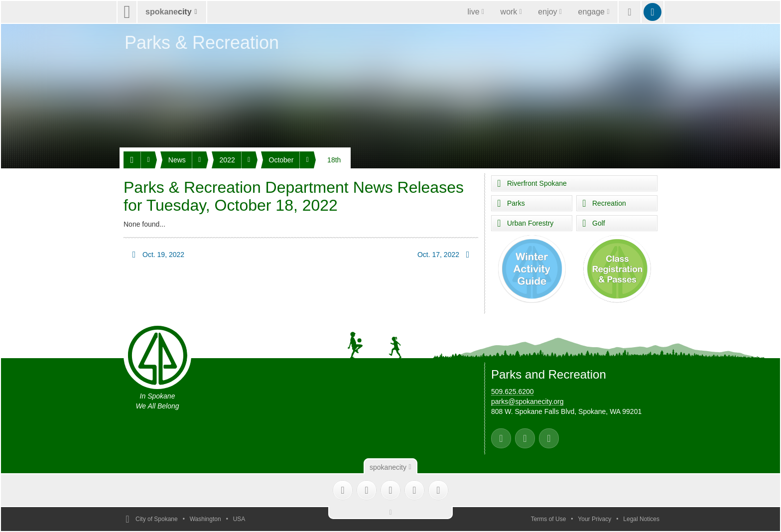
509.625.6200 (513, 392)
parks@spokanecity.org (527, 401)
